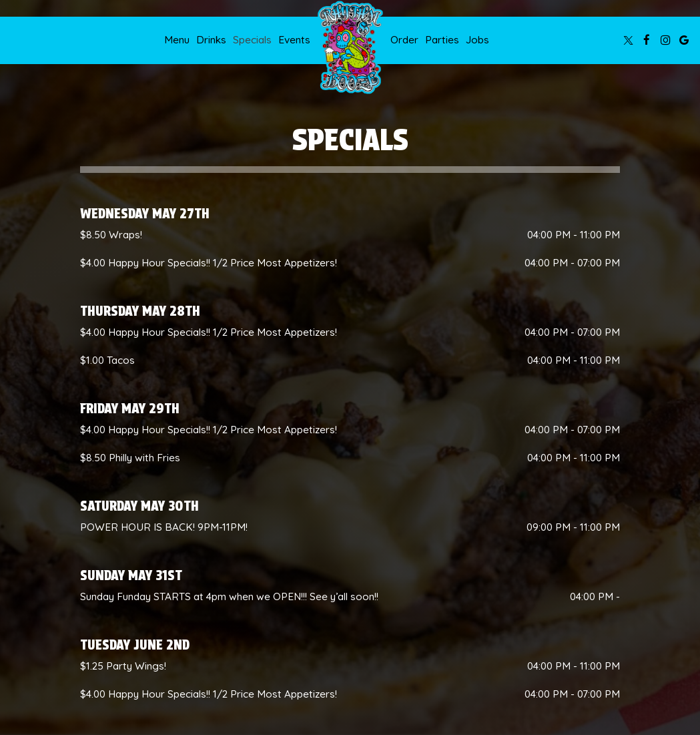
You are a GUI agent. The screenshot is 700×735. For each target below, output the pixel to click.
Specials (252, 40)
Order (404, 40)
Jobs (477, 40)
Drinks (211, 40)
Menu (177, 40)
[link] (350, 47)
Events (294, 40)
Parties (442, 40)
